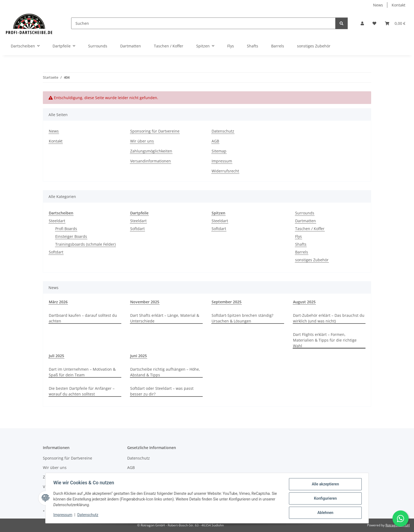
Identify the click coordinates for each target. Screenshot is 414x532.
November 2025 (145, 302)
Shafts (301, 244)
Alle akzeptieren (324, 485)
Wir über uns (142, 141)
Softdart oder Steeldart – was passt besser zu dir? (162, 391)
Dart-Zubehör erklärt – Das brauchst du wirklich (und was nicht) (329, 318)
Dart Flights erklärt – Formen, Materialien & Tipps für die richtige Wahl (325, 340)
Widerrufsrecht (225, 171)
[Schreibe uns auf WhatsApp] (401, 519)
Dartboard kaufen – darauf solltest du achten (83, 318)
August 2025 (304, 302)
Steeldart (57, 221)
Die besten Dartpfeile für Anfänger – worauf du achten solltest (82, 391)
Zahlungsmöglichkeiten (151, 151)
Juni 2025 (139, 356)
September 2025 (227, 302)
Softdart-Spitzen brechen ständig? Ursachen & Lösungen (242, 318)
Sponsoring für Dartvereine (155, 131)
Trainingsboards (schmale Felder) (85, 244)
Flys (299, 236)
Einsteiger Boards (71, 236)
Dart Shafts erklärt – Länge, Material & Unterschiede (165, 318)
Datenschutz (89, 515)
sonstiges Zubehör (312, 260)
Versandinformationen (151, 161)
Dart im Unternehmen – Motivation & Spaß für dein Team (82, 372)
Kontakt (399, 5)
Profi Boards (66, 229)
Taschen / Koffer (310, 229)
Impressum (64, 515)
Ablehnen (324, 513)
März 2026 (58, 302)
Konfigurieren (324, 499)
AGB (215, 141)
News (378, 5)
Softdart (56, 252)
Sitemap (219, 151)
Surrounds (305, 213)
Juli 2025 (56, 356)
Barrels (302, 252)
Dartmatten (306, 221)
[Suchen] (203, 23)
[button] (362, 23)
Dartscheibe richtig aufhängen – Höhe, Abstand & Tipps (165, 372)
